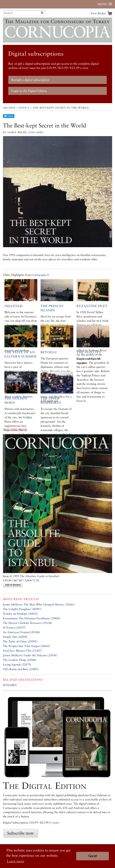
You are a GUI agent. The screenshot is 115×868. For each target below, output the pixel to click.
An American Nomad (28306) (21, 632)
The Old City (89, 352)
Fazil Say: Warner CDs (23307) (22, 651)
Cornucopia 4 (40, 275)
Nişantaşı (13, 306)
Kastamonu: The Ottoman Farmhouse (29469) (32, 618)
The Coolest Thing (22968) (20, 660)
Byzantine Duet (92, 306)
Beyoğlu (49, 352)
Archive (9, 108)
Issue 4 (24, 108)
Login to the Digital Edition (29, 91)
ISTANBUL (10, 685)
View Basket (98, 13)
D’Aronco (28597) (14, 627)
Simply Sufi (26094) (15, 637)
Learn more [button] (16, 861)
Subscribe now (20, 833)
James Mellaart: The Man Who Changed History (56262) (39, 604)
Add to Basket (13, 585)
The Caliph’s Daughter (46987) (22, 609)
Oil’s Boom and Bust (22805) (21, 669)
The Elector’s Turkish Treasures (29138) (27, 623)
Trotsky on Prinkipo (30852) (20, 614)
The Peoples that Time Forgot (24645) (26, 646)
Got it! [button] (92, 856)
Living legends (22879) (17, 664)
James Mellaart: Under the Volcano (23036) (30, 655)
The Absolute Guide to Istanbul (39, 576)
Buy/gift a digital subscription (30, 80)
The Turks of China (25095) (20, 641)
